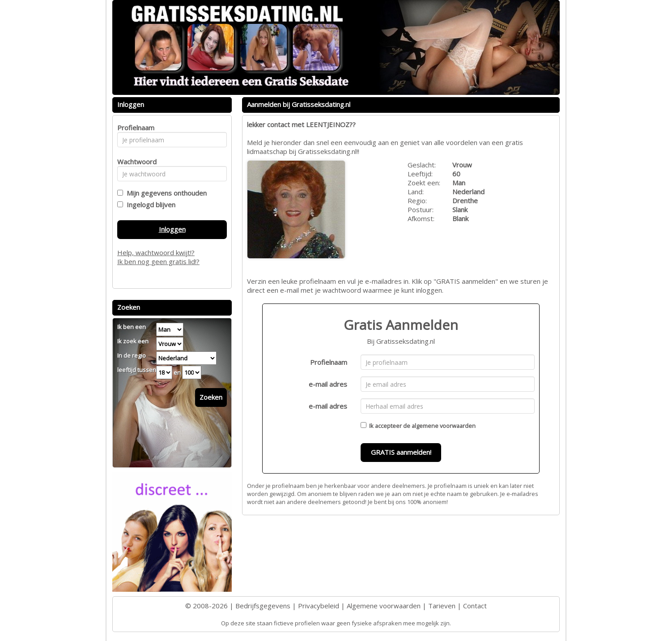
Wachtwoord (134, 162)
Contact (475, 606)
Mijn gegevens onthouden (165, 193)
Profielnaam (329, 362)
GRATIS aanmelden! (401, 452)
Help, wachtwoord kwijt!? (156, 252)
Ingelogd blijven (149, 205)
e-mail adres (328, 384)
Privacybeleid (319, 606)
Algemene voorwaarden (384, 606)
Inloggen (172, 229)
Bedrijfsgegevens (263, 606)
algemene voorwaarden (444, 426)
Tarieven (442, 606)
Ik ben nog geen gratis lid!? (158, 261)
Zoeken (211, 397)
